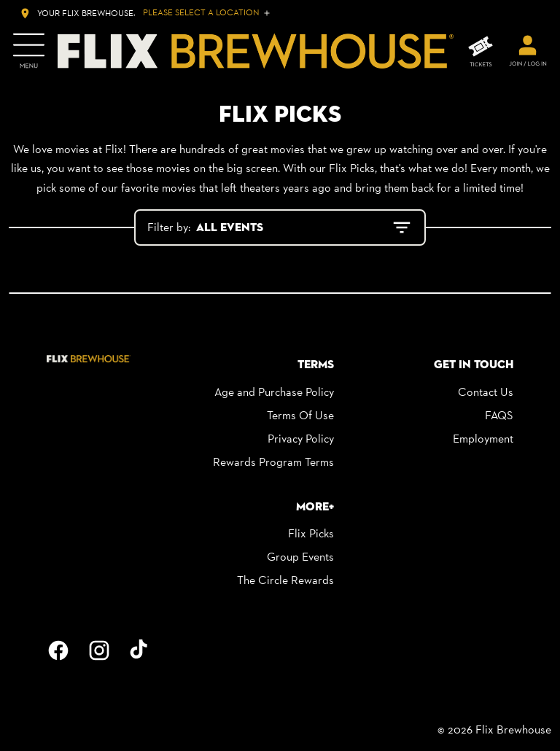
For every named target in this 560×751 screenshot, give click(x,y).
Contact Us (486, 392)
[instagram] (99, 650)
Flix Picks (311, 533)
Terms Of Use (300, 415)
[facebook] (58, 650)
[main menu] (29, 51)
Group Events (300, 557)
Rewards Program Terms (273, 462)
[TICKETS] (481, 51)
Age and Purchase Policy (274, 392)
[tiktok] (140, 650)
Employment (483, 439)
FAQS (499, 415)
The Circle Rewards (285, 580)
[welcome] (528, 51)
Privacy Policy (301, 439)
